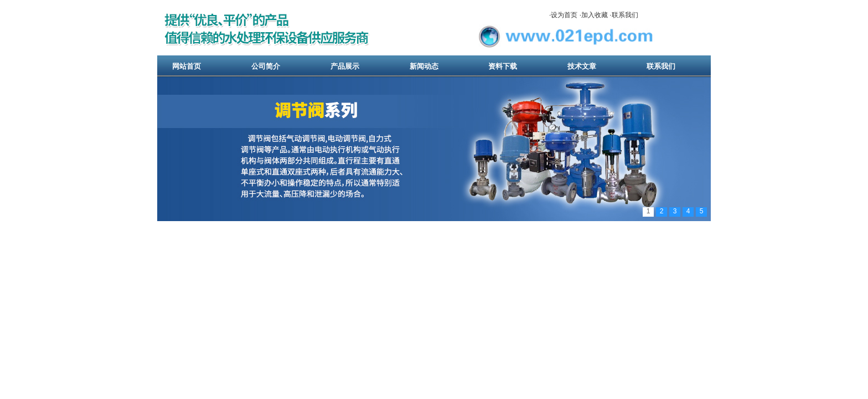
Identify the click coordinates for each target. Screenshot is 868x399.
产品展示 (345, 66)
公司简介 (266, 66)
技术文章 (582, 66)
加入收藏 (595, 15)
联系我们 (625, 15)
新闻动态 (424, 66)
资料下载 (503, 66)
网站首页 (187, 66)
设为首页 (564, 15)
